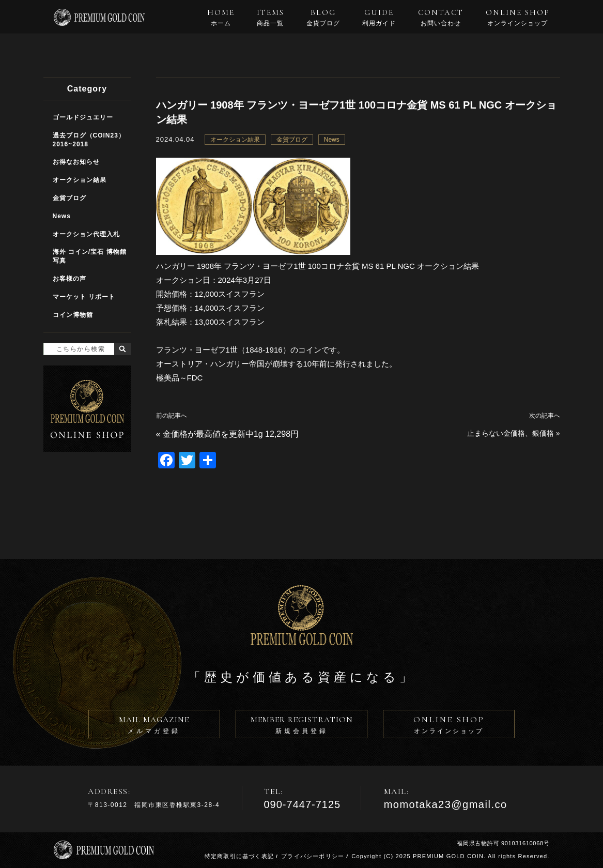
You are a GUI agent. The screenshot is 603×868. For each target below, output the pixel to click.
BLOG (323, 18)
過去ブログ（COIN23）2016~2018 (89, 140)
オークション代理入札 (86, 234)
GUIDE (379, 18)
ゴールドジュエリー (83, 117)
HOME (221, 18)
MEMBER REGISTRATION (301, 726)
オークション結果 (235, 140)
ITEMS (270, 18)
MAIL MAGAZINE (154, 726)
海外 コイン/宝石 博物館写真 (90, 256)
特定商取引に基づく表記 (239, 856)
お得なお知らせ (76, 162)
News (332, 140)
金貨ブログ (292, 140)
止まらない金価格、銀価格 (511, 433)
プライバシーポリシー (313, 856)
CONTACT (441, 18)
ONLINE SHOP (518, 18)
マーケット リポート (84, 297)
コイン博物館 (73, 315)
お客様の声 (69, 279)
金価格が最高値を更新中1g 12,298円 (231, 434)
